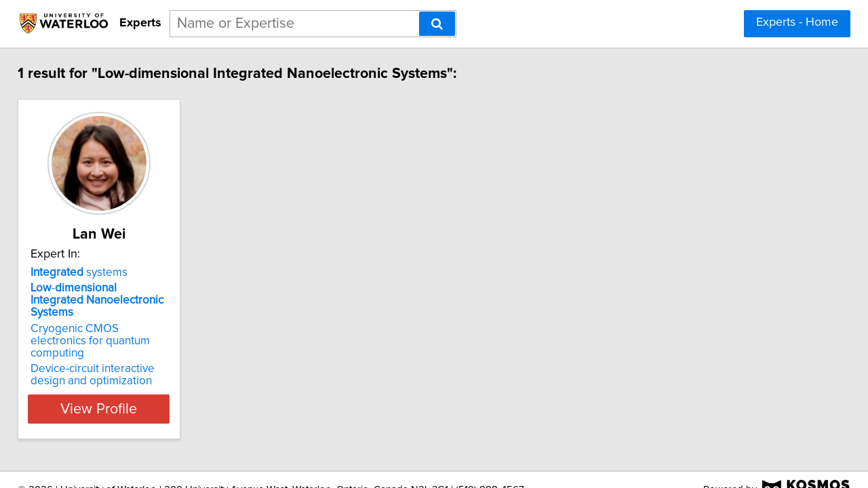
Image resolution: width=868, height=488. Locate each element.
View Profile (126, 384)
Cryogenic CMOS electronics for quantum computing (122, 323)
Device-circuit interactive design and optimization (121, 350)
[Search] (437, 24)
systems (88, 272)
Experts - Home (797, 22)
